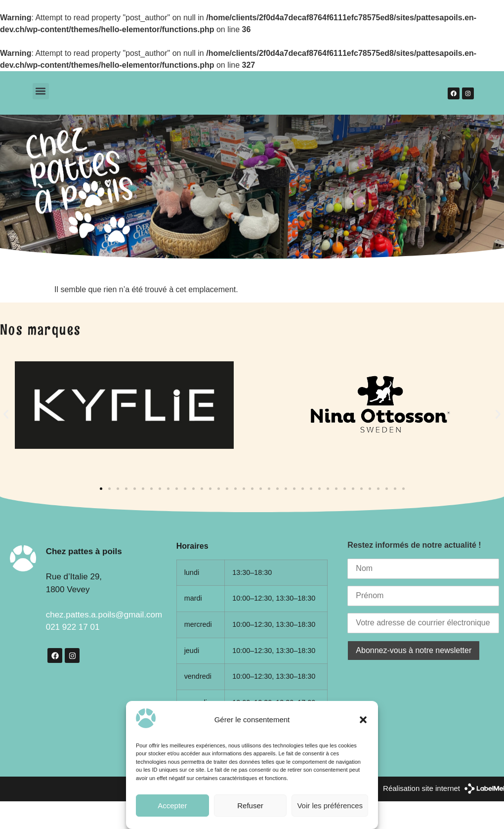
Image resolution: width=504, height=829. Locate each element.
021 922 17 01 (73, 627)
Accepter (172, 806)
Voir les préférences (330, 806)
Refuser (250, 806)
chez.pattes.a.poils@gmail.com (104, 615)
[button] (363, 720)
